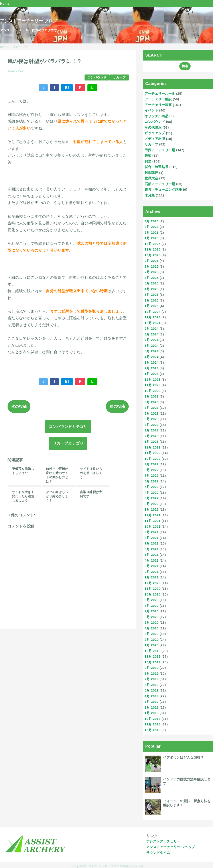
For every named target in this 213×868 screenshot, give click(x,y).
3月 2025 (152, 295)
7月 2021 (152, 543)
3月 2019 (152, 702)
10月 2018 (153, 730)
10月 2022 (153, 459)
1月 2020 (152, 645)
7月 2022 (152, 475)
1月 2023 (152, 442)
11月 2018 (153, 724)
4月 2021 (152, 560)
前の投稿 (117, 407)
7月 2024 (152, 340)
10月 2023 (153, 391)
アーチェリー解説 (158, 99)
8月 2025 (152, 266)
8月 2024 (152, 334)
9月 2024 (152, 328)
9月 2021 (152, 532)
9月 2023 (152, 396)
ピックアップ (155, 133)
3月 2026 (152, 227)
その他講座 (153, 127)
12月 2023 (153, 379)
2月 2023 (152, 436)
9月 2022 (152, 464)
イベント (151, 110)
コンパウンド (97, 77)
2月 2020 (152, 640)
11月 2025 (153, 249)
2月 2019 (152, 707)
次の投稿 (19, 407)
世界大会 (151, 178)
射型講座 (151, 173)
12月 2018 (153, 719)
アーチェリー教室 (158, 105)
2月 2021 (152, 572)
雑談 (148, 161)
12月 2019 (153, 651)
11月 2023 (153, 385)
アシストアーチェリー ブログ (29, 21)
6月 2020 (152, 617)
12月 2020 (153, 583)
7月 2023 (152, 408)
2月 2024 (152, 368)
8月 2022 (152, 470)
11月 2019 (153, 656)
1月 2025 (152, 306)
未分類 (150, 195)
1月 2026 (152, 238)
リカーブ (119, 77)
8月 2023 (152, 402)
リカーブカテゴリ (68, 443)
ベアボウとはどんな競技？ (183, 757)
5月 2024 (152, 351)
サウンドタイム (158, 853)
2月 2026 (152, 232)
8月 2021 (152, 538)
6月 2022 (152, 481)
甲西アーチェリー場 (160, 150)
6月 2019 (152, 685)
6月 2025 (152, 278)
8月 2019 (152, 673)
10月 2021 (153, 526)
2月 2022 (152, 504)
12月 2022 (153, 447)
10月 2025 (153, 255)
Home (5, 3)
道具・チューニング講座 (163, 189)
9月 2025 (152, 261)
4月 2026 (152, 221)
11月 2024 (153, 317)
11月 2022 (153, 453)
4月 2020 (152, 628)
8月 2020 (152, 606)
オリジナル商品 (157, 116)
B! (67, 88)
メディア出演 (155, 139)
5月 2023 (152, 419)
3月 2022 (152, 498)
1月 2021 (152, 577)
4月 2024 (152, 357)
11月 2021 (153, 521)
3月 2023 (152, 430)
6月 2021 (152, 549)
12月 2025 (153, 244)
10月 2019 (153, 662)
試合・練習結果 (157, 167)
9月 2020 (152, 600)
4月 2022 (152, 493)
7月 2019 (152, 679)
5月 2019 (152, 690)
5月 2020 (152, 622)
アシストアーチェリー (163, 841)
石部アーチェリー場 (160, 184)
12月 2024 (153, 312)
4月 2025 (152, 289)
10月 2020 (153, 594)
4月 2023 (152, 425)
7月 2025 (152, 272)
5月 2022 (152, 487)
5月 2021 (152, 555)
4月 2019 (152, 696)
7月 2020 (152, 611)
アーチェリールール (160, 93)
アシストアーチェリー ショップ (171, 847)
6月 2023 (152, 413)
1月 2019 (152, 713)
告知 (148, 156)
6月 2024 (152, 346)
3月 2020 (152, 634)
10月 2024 (153, 323)
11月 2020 (153, 589)
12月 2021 (153, 515)
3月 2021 (152, 566)
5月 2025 (152, 283)
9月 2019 (152, 668)
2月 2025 (152, 300)
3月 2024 (152, 362)
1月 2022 (152, 509)
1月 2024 (152, 374)
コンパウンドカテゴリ (68, 427)
